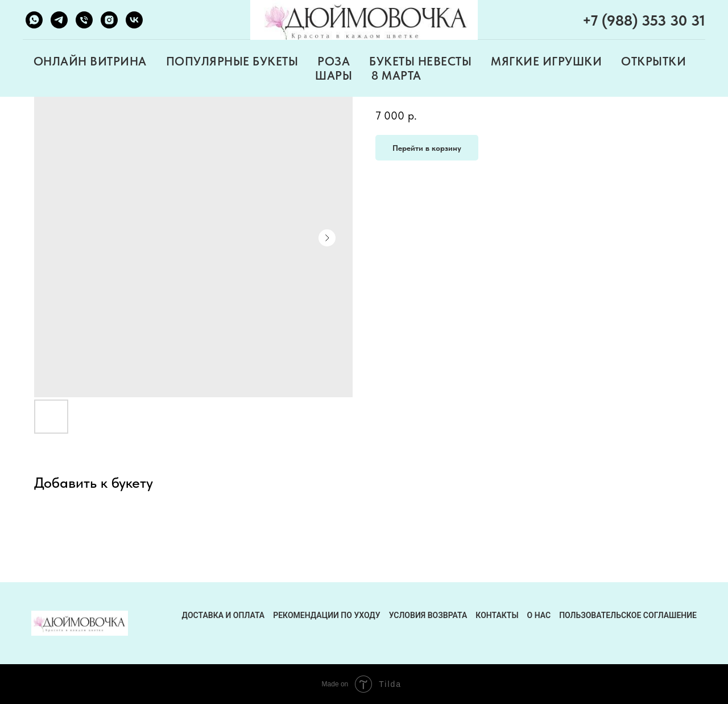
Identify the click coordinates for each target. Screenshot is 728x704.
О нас (539, 615)
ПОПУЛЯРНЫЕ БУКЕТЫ (232, 61)
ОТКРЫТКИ (653, 61)
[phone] (84, 20)
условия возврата (428, 615)
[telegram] (59, 20)
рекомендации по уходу (326, 615)
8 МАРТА (396, 75)
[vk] (134, 20)
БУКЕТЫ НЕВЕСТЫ (420, 61)
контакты (497, 615)
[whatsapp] (34, 20)
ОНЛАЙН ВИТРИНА (90, 61)
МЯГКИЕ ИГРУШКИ (546, 61)
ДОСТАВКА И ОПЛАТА (224, 615)
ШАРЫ (334, 75)
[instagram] (109, 20)
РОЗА (334, 61)
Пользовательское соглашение (628, 615)
